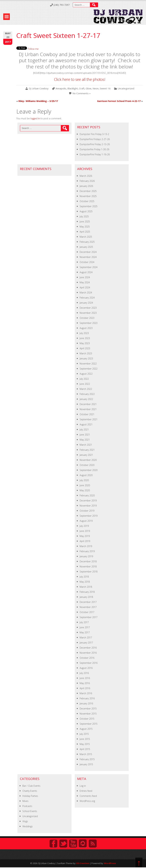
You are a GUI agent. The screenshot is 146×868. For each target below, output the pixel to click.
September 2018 (89, 572)
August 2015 (86, 729)
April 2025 (85, 232)
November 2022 (88, 364)
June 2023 (85, 338)
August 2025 (86, 211)
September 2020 (89, 470)
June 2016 (85, 678)
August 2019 (86, 521)
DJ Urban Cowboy (39, 88)
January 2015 (86, 764)
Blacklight (73, 88)
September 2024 (89, 267)
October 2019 (87, 511)
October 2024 (87, 262)
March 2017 (86, 637)
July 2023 (84, 333)
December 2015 (88, 709)
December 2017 (88, 602)
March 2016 (86, 693)
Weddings (28, 826)
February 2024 (87, 298)
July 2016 (84, 673)
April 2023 (85, 348)
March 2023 (86, 353)
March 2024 (86, 293)
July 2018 (84, 577)
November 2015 (88, 714)
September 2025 (89, 206)
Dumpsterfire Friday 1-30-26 (94, 149)
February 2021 (87, 450)
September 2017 (89, 617)
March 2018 (86, 587)
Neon (96, 88)
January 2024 (86, 303)
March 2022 (86, 389)
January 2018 (86, 597)
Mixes (25, 801)
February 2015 (87, 759)
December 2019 (88, 501)
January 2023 (86, 358)
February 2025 (87, 242)
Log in (83, 786)
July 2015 (84, 734)
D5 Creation (83, 863)
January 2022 (86, 399)
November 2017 (88, 607)
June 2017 (85, 627)
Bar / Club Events (31, 786)
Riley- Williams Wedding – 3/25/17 (38, 101)
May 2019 (85, 536)
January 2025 (86, 247)
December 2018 (88, 561)
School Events (30, 811)
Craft (82, 88)
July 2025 (84, 216)
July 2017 (84, 622)
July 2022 (84, 379)
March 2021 (86, 445)
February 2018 (87, 592)
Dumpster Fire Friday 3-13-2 (94, 134)
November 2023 (88, 313)
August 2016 (86, 668)
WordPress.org (87, 801)
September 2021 (89, 419)
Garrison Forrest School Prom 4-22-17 (119, 101)
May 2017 (85, 632)
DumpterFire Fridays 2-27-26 (95, 139)
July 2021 (84, 429)
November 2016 (88, 653)
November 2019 (88, 506)
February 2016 (87, 698)
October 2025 (87, 201)
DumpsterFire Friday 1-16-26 (95, 154)
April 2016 (85, 688)
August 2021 (86, 424)
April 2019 (85, 541)
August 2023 (86, 328)
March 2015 (86, 754)
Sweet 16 (105, 88)
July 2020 (84, 480)
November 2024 (88, 257)
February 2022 (87, 394)
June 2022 (85, 384)
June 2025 (85, 222)
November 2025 (88, 196)
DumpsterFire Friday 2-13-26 (95, 144)
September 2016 (89, 663)
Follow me (33, 49)
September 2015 (89, 724)
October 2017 (87, 612)
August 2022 (86, 374)
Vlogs (25, 821)
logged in (35, 118)
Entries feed (86, 791)
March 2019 (86, 546)
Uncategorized (126, 88)
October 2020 (87, 465)
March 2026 (86, 176)
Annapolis (61, 88)
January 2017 (86, 643)
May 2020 (85, 490)
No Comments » (82, 93)
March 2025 (86, 237)
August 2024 (86, 272)
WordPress (110, 863)
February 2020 (87, 495)
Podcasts (27, 806)
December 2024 (88, 252)
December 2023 (88, 308)
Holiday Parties (30, 796)
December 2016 (88, 648)
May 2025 (85, 227)
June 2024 (85, 277)
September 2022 (89, 369)
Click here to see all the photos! (80, 79)
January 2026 (86, 186)
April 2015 (85, 749)
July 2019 (84, 526)
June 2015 (85, 739)
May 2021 (85, 440)
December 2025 (88, 191)
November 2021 (88, 409)
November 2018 (88, 566)
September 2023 (89, 323)
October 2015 (87, 719)
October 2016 (87, 658)
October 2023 (87, 318)
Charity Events (30, 791)
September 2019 (89, 516)
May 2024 (85, 282)
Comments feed (88, 796)
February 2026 (87, 181)
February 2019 (87, 551)
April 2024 (85, 287)
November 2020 (88, 460)
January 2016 (86, 703)
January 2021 (86, 455)
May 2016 (85, 683)
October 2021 (87, 414)
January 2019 (86, 556)
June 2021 (85, 435)
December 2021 (88, 404)
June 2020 (85, 485)
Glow (89, 88)
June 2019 (85, 531)
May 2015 (85, 744)
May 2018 (85, 582)
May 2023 (85, 343)
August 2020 (86, 475)
